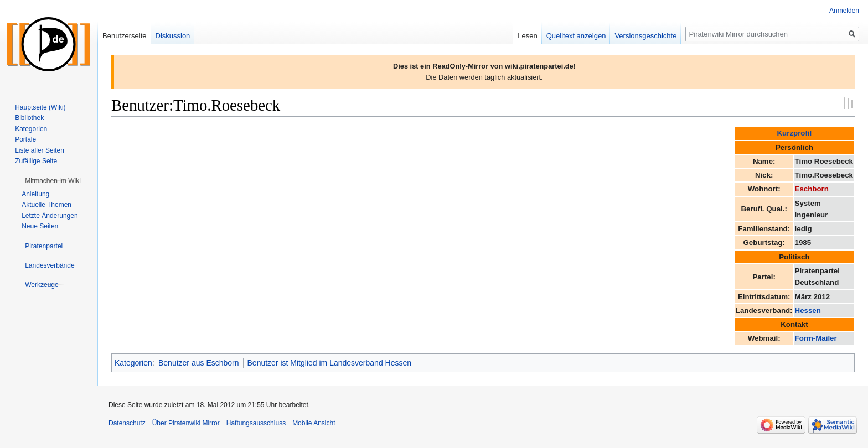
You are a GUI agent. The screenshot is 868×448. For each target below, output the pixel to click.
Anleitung (35, 194)
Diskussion (173, 36)
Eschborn (812, 189)
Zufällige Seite (36, 161)
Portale (25, 139)
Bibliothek (29, 118)
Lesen (527, 36)
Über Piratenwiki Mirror (186, 423)
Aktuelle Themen (46, 205)
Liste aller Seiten (40, 150)
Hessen (808, 311)
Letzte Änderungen (50, 216)
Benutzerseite (125, 36)
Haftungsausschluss (256, 423)
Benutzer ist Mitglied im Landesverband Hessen (330, 363)
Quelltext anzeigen (576, 36)
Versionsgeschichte (645, 36)
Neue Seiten (40, 226)
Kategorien (133, 363)
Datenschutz (127, 423)
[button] (53, 181)
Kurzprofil (795, 133)
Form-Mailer (816, 338)
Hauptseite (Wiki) (40, 107)
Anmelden (844, 11)
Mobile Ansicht (314, 423)
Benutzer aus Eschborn (199, 363)
